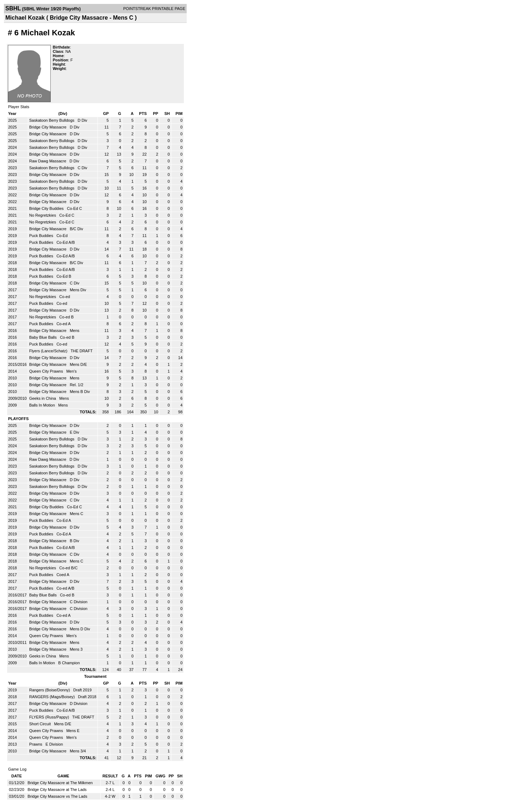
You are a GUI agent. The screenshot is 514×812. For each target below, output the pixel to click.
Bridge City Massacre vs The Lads (57, 796)
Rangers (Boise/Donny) (50, 690)
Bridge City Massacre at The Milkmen (60, 783)
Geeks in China (43, 398)
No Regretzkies (43, 215)
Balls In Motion (43, 405)
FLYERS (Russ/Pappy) (50, 717)
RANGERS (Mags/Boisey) (53, 697)
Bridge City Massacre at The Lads (57, 790)
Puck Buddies (42, 236)
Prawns (36, 744)
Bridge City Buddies (47, 208)
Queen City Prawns (47, 371)
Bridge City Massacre (49, 127)
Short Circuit (41, 724)
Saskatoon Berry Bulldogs (52, 120)
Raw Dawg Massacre (48, 161)
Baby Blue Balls (44, 337)
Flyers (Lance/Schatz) (49, 351)
